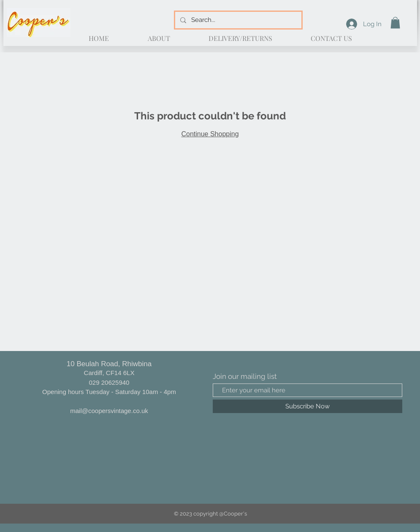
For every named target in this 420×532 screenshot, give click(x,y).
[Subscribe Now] (308, 406)
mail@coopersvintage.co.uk (109, 411)
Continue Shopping (210, 134)
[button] (395, 23)
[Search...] (237, 20)
